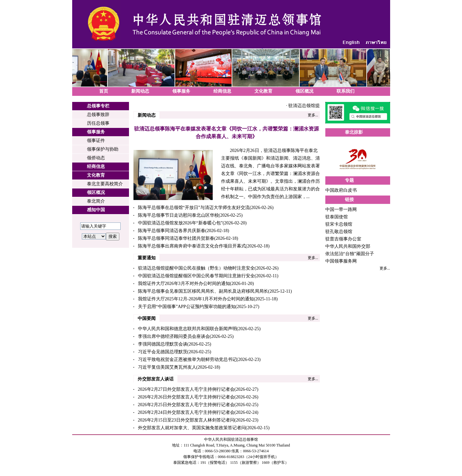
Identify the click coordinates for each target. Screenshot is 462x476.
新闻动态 (140, 91)
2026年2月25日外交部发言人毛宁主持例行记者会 (186, 405)
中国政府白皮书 (341, 190)
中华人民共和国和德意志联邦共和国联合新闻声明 (187, 329)
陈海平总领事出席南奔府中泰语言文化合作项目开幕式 (192, 246)
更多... (313, 115)
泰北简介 (96, 201)
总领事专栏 (98, 106)
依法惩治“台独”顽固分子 (350, 254)
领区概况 (304, 91)
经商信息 (222, 91)
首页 (104, 91)
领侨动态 (96, 158)
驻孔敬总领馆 (339, 232)
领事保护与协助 (103, 149)
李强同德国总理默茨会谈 (163, 344)
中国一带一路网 (341, 209)
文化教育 (263, 91)
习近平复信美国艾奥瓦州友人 (167, 367)
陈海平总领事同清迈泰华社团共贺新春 (176, 238)
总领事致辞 (98, 115)
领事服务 (181, 91)
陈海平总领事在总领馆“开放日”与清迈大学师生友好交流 (194, 208)
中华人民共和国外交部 (348, 246)
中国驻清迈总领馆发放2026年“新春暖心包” (180, 223)
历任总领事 (98, 123)
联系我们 (346, 91)
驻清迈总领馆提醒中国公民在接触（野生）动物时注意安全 (196, 268)
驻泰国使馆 (337, 217)
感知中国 (96, 210)
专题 (349, 180)
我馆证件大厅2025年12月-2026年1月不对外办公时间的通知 (196, 299)
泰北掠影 (354, 132)
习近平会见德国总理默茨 (163, 352)
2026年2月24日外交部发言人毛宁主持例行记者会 (186, 412)
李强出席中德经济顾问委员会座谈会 (174, 336)
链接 (349, 200)
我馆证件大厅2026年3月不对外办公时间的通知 (184, 284)
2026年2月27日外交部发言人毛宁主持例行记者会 (186, 389)
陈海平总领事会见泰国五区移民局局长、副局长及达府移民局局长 (203, 291)
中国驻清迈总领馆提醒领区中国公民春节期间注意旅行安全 (196, 276)
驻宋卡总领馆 (339, 224)
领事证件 (96, 141)
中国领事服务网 (341, 261)
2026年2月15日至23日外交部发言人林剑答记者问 (186, 420)
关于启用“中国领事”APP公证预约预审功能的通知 (187, 307)
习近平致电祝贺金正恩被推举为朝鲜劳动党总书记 (187, 359)
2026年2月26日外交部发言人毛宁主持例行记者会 (186, 397)
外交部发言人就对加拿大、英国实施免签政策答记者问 (192, 428)
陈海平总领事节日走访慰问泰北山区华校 (178, 215)
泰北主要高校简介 (105, 184)
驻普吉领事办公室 (343, 239)
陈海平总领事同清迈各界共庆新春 (172, 231)
